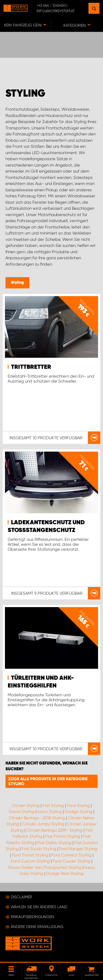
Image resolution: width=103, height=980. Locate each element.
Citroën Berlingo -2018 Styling (37, 818)
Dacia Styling (22, 812)
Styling (17, 283)
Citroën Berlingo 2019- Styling (54, 830)
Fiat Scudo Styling (39, 849)
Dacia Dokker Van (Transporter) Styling (45, 867)
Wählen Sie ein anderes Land (39, 907)
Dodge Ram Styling (65, 873)
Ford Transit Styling (30, 855)
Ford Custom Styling (30, 861)
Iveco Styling (50, 812)
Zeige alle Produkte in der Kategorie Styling (48, 781)
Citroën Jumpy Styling (43, 824)
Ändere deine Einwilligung (37, 927)
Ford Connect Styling (71, 855)
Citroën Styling (26, 806)
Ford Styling (78, 806)
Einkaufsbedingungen (32, 917)
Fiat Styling (53, 806)
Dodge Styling (79, 812)
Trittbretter (31, 367)
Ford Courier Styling (72, 861)
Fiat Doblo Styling (54, 843)
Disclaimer (21, 897)
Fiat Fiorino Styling (63, 836)
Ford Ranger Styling (78, 849)
